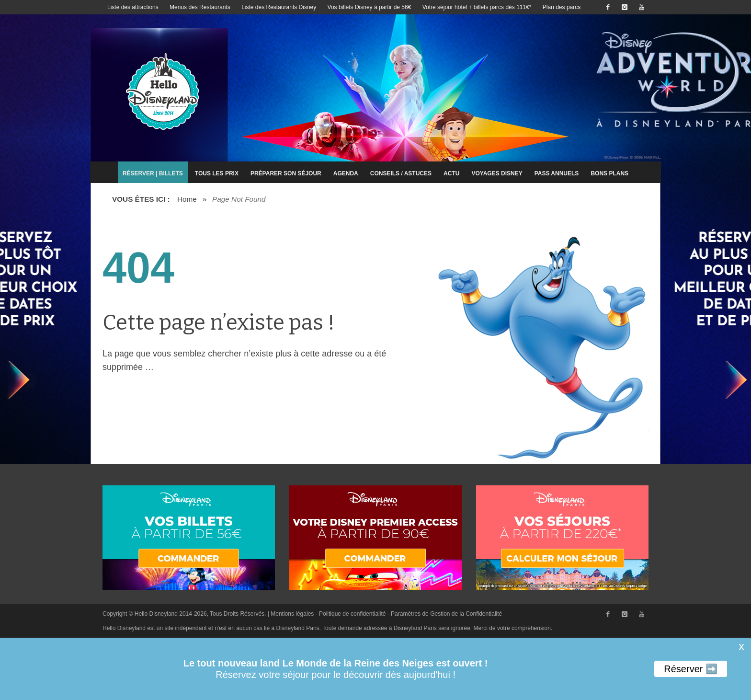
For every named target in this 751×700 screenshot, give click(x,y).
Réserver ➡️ (691, 669)
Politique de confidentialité (352, 614)
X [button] (741, 647)
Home (187, 199)
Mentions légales (292, 614)
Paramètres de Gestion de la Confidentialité (446, 614)
